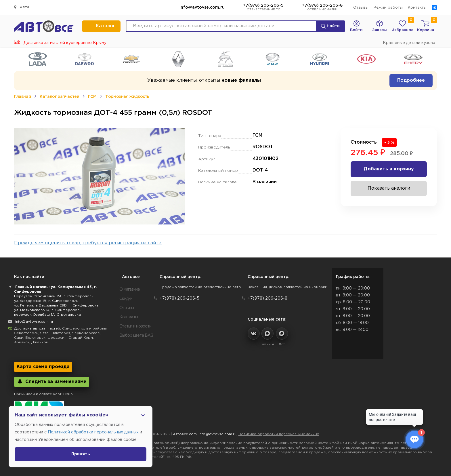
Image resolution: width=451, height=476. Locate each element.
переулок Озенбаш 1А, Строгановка (47, 315)
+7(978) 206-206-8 (322, 8)
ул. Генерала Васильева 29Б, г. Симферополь (56, 305)
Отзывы (361, 8)
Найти (330, 26)
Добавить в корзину (389, 169)
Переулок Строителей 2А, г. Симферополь (54, 296)
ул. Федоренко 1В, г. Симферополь (46, 301)
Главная (22, 97)
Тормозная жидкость (127, 97)
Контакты (417, 8)
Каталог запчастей (59, 97)
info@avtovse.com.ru (202, 7)
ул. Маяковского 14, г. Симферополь (48, 310)
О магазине (130, 290)
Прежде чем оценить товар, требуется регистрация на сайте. (88, 243)
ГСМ (92, 97)
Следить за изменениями (52, 381)
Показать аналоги (389, 188)
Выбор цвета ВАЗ (136, 336)
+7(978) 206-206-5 (263, 8)
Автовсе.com (185, 434)
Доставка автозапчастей (37, 329)
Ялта (22, 7)
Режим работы (388, 8)
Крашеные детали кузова (409, 43)
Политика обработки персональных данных (279, 434)
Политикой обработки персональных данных (93, 432)
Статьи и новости (135, 326)
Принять (81, 454)
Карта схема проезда (43, 367)
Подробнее (411, 80)
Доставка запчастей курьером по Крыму (60, 43)
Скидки (126, 299)
